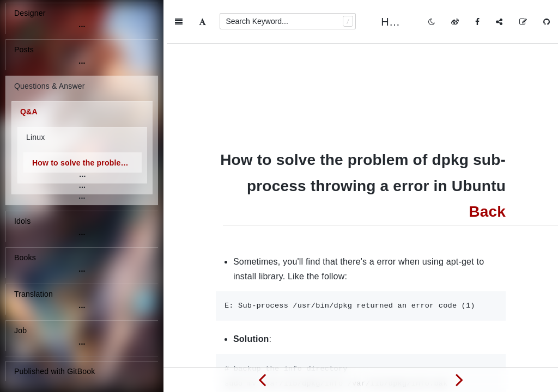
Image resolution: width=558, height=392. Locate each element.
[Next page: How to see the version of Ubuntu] (459, 379)
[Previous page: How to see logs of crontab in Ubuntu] (262, 379)
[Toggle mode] (432, 22)
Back (487, 168)
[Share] (499, 22)
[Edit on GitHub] (523, 22)
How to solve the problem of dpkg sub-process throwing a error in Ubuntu (87, 163)
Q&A (29, 112)
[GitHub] (547, 22)
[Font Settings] (202, 22)
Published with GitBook (54, 371)
